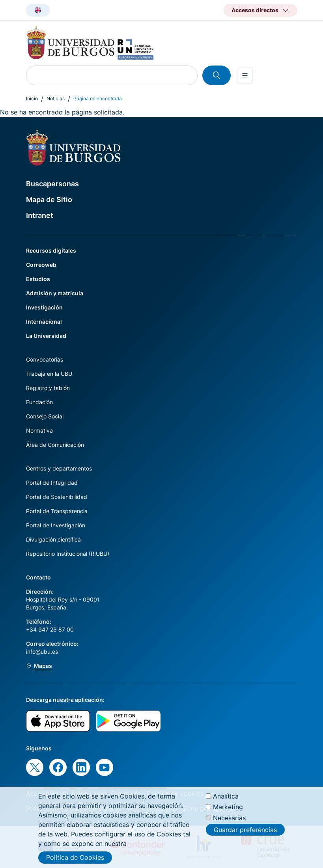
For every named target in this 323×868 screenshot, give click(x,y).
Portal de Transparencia (57, 511)
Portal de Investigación (56, 525)
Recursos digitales (51, 250)
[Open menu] (245, 75)
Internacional (44, 322)
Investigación (44, 307)
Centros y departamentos (59, 468)
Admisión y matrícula (55, 293)
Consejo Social (45, 416)
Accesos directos (255, 10)
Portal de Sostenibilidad (57, 497)
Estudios (38, 279)
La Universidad (46, 336)
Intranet (40, 215)
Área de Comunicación (55, 445)
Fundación (39, 402)
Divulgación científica (53, 539)
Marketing (228, 811)
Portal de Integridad (52, 483)
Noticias (56, 98)
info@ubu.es (42, 651)
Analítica (226, 800)
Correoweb (41, 265)
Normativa (39, 430)
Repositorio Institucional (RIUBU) (68, 554)
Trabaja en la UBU (49, 374)
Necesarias (229, 821)
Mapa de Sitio (49, 200)
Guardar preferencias (245, 834)
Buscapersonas (52, 184)
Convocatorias (45, 359)
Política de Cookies (75, 861)
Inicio (32, 98)
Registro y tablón (48, 388)
